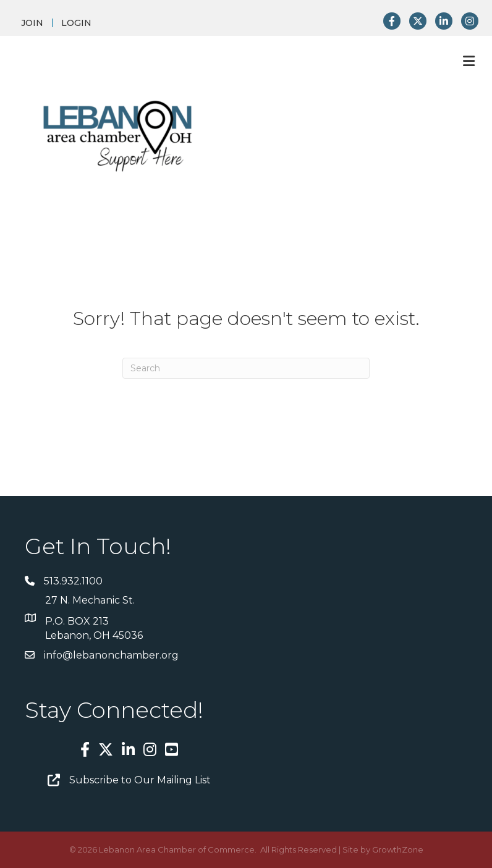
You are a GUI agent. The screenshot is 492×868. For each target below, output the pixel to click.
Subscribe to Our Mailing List (140, 780)
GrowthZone (398, 849)
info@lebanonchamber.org (111, 655)
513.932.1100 (73, 581)
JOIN (32, 23)
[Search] (246, 368)
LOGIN (76, 23)
